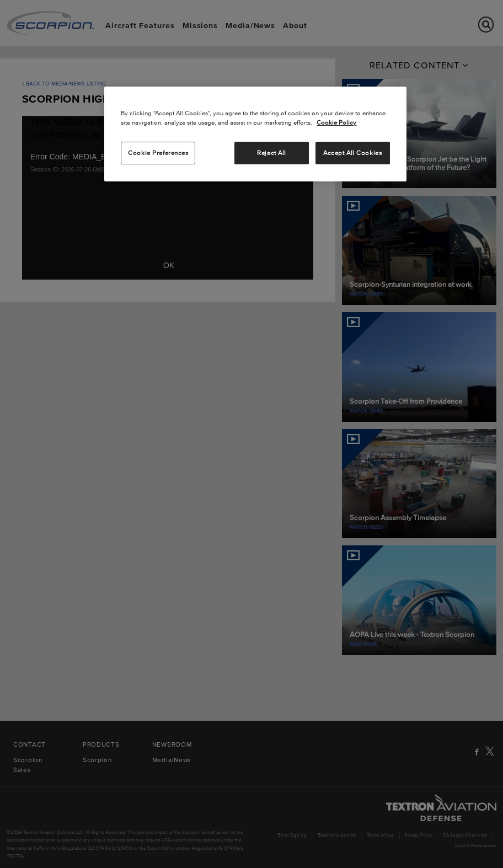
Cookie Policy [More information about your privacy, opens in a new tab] (336, 122)
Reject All (272, 153)
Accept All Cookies (352, 153)
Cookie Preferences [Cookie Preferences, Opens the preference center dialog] (158, 153)
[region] (255, 134)
